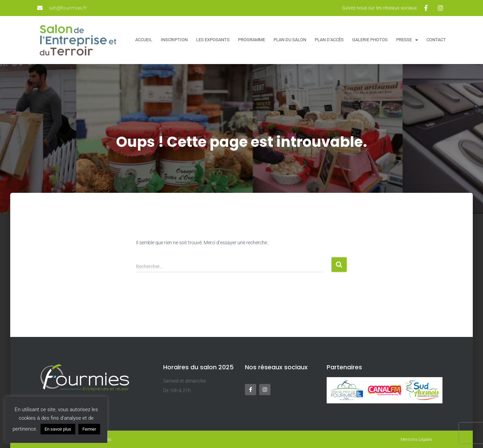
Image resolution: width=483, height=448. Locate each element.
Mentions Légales (416, 439)
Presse (407, 40)
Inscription (174, 40)
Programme (252, 40)
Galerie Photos (370, 40)
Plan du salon (290, 40)
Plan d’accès (329, 40)
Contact (436, 40)
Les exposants (213, 40)
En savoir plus (58, 429)
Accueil (144, 40)
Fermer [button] (89, 429)
